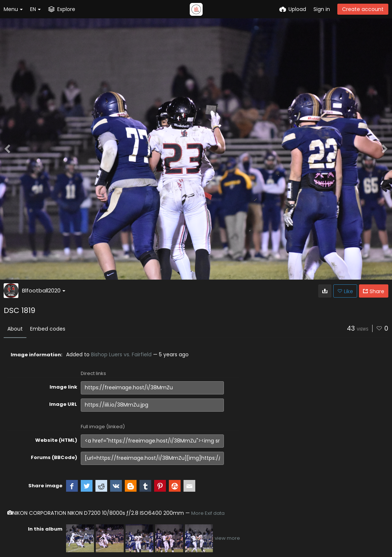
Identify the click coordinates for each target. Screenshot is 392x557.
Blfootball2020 (44, 290)
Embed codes (48, 329)
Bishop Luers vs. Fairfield (121, 354)
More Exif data (208, 513)
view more (227, 538)
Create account (363, 9)
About (15, 329)
